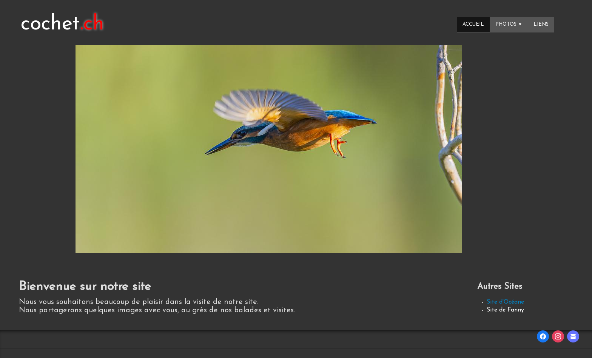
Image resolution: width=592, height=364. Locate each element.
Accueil (473, 24)
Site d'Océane (505, 302)
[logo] (62, 25)
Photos (509, 24)
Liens (541, 24)
